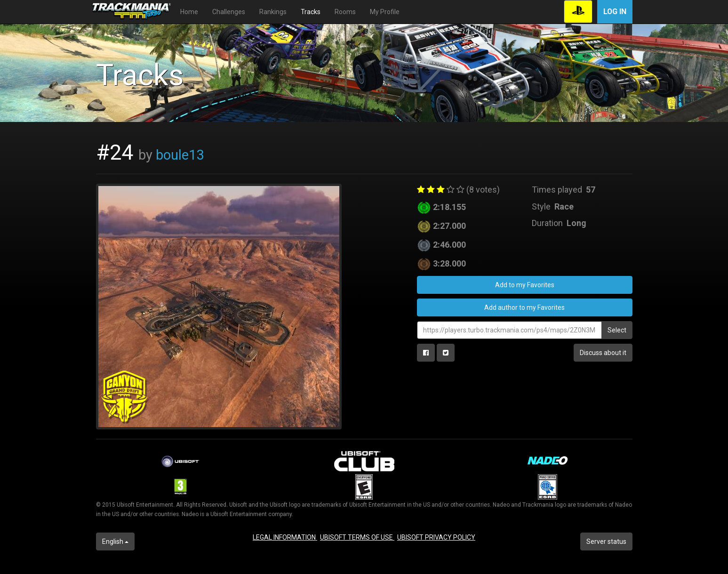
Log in (615, 12)
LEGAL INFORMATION (285, 537)
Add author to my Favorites (524, 307)
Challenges (229, 12)
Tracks (311, 12)
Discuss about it (603, 353)
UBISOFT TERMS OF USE (357, 537)
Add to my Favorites (525, 285)
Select (617, 330)
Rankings (273, 12)
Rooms (345, 12)
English (115, 542)
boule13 (180, 155)
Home (189, 12)
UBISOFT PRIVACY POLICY (436, 537)
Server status (606, 542)
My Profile (385, 12)
